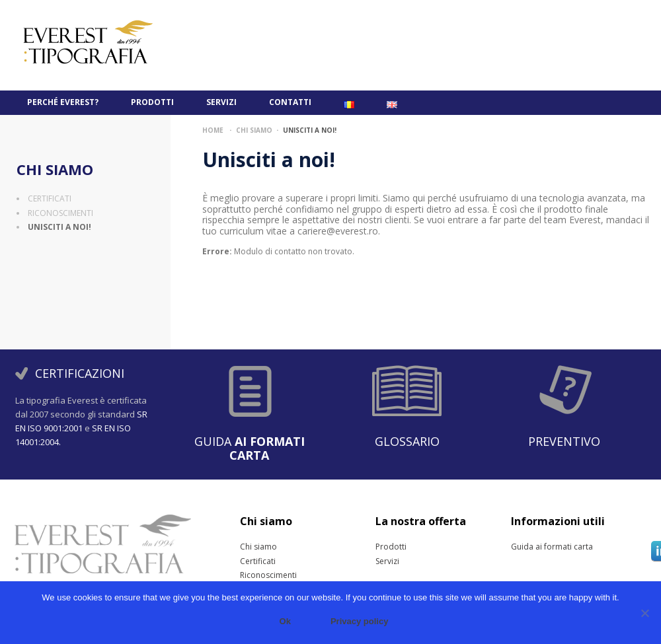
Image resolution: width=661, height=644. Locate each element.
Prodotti (152, 102)
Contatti (290, 102)
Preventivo (564, 441)
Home (213, 130)
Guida (250, 448)
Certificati (50, 198)
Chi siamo (55, 169)
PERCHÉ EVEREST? (63, 102)
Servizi (221, 102)
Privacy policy (359, 621)
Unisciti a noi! (59, 227)
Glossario (407, 441)
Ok (285, 621)
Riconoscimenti (60, 213)
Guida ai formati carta (527, 547)
